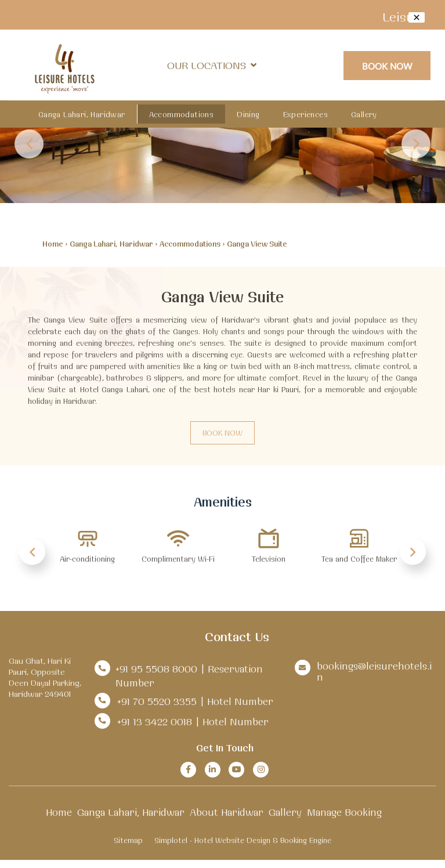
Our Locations (212, 65)
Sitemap (128, 840)
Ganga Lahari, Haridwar (82, 114)
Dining (248, 114)
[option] (88, 551)
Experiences (305, 114)
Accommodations (182, 114)
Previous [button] (29, 144)
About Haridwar (227, 812)
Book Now (387, 66)
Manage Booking (344, 812)
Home (53, 244)
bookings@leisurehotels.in (374, 671)
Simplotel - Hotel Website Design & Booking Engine (243, 840)
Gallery (364, 114)
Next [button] (416, 144)
